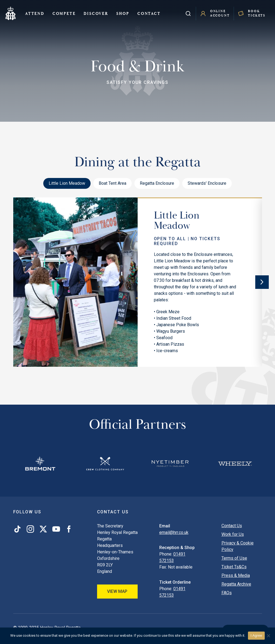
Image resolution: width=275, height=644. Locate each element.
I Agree (256, 635)
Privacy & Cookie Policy (238, 546)
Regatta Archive (236, 584)
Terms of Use (234, 558)
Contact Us (232, 526)
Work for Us (233, 534)
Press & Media (236, 575)
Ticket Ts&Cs (234, 567)
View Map (117, 591)
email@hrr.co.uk (174, 532)
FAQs (227, 593)
